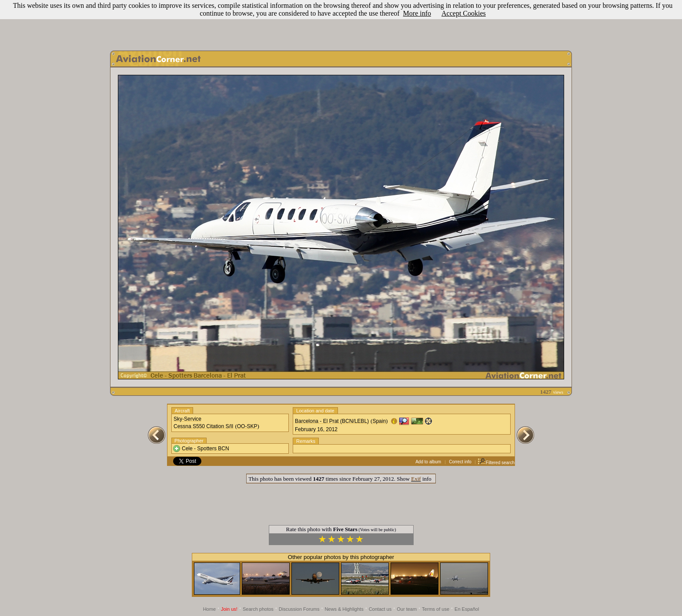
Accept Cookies (464, 13)
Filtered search (496, 463)
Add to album (428, 462)
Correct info (460, 462)
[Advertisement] (341, 23)
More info (417, 13)
